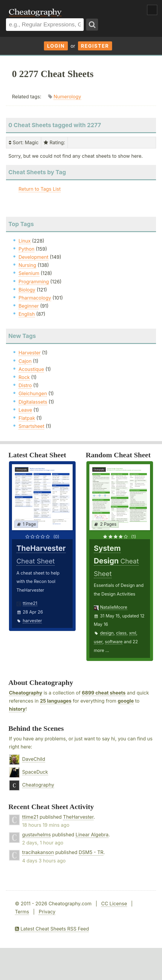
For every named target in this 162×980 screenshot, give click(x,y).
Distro (25, 385)
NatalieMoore (114, 607)
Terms (22, 912)
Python (26, 249)
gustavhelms (36, 835)
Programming (34, 282)
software (114, 642)
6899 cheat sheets (104, 693)
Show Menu (152, 10)
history (17, 709)
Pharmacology (35, 298)
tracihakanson (38, 852)
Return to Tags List (40, 189)
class (121, 633)
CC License (114, 904)
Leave (25, 410)
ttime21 (30, 603)
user (98, 642)
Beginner (29, 306)
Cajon (25, 361)
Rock (24, 377)
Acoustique (31, 369)
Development (33, 257)
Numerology (67, 97)
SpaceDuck (35, 772)
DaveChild (34, 759)
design (107, 633)
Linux (25, 241)
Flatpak (27, 418)
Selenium (29, 273)
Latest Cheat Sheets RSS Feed (52, 929)
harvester (32, 621)
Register (95, 46)
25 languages (56, 701)
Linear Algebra (92, 835)
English (27, 314)
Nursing (27, 265)
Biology (27, 290)
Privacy (47, 912)
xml (133, 633)
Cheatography (26, 693)
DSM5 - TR (91, 852)
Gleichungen (33, 393)
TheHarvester (78, 817)
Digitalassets (33, 402)
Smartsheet (31, 426)
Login (56, 46)
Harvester (30, 353)
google (126, 701)
